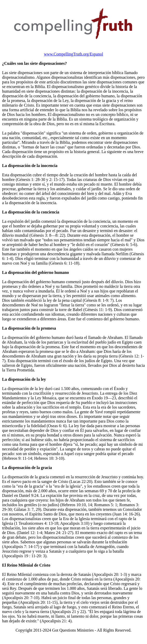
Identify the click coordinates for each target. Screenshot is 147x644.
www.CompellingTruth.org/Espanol (73, 54)
